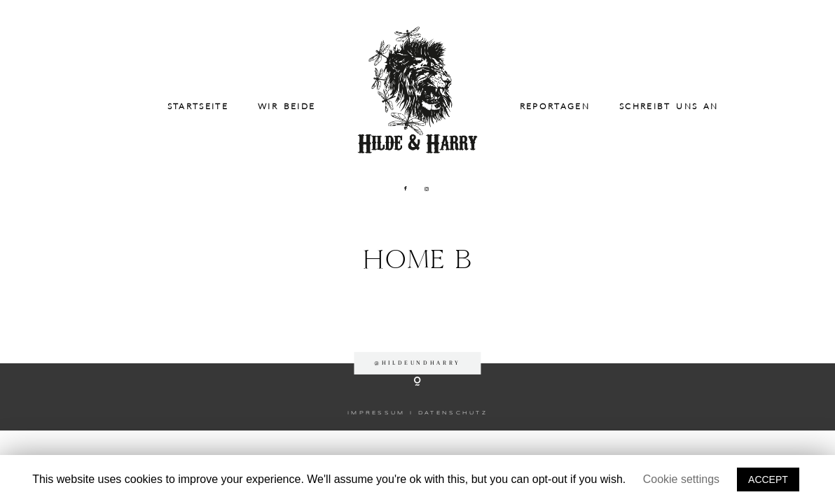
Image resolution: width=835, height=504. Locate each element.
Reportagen (555, 106)
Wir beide (287, 106)
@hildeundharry (417, 363)
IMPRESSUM (377, 413)
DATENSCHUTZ (453, 413)
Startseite (198, 106)
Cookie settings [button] (681, 479)
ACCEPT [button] (768, 479)
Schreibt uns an (669, 106)
